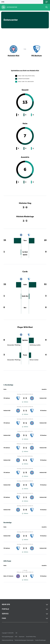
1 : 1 (25, 411)
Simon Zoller (34, 360)
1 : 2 (25, 576)
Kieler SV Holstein (8, 576)
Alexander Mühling (14, 345)
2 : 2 (25, 485)
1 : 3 (25, 473)
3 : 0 (25, 510)
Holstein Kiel (43, 398)
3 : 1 (25, 435)
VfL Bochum (7, 398)
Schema (25, 402)
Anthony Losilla (35, 345)
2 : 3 (25, 398)
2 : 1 (25, 423)
